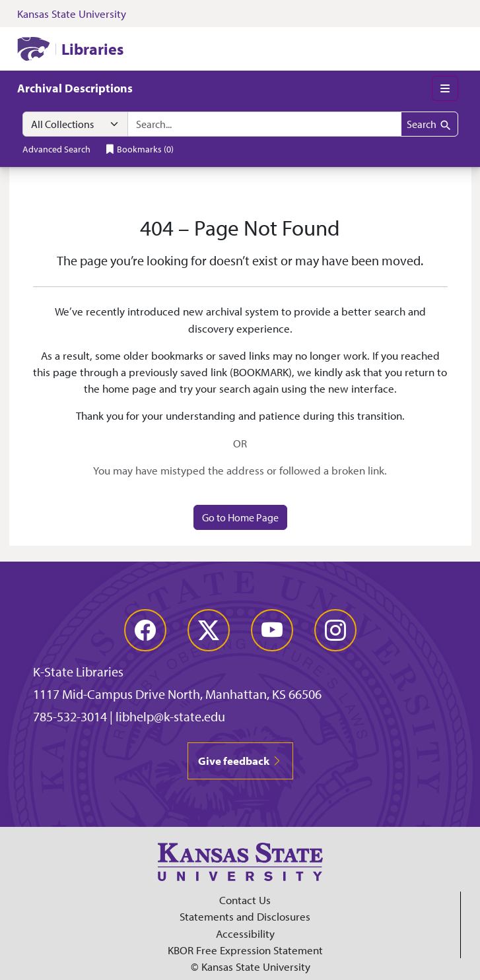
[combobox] (264, 124)
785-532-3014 (70, 716)
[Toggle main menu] (445, 88)
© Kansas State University (251, 966)
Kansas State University (72, 14)
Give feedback (240, 761)
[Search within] (75, 124)
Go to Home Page (240, 517)
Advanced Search (56, 149)
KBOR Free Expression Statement (245, 950)
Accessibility (245, 933)
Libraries (92, 49)
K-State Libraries (78, 671)
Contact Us (245, 900)
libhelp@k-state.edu (170, 716)
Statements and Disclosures (245, 916)
